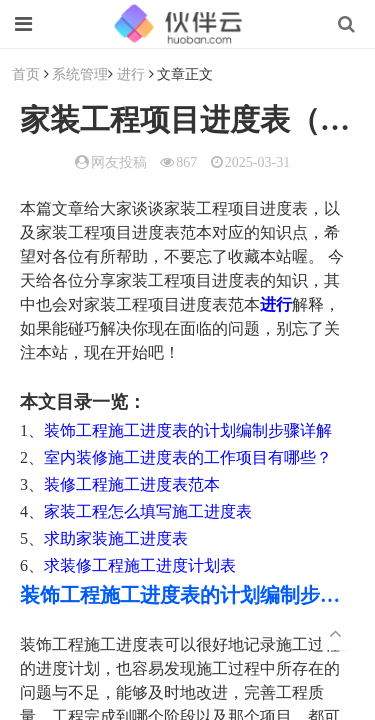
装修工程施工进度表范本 (132, 484)
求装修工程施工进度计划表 (140, 565)
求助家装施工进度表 (116, 538)
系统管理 (80, 73)
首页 (26, 73)
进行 (131, 73)
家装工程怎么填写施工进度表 (148, 511)
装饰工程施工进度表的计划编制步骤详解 (188, 430)
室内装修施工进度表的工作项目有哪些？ (188, 457)
